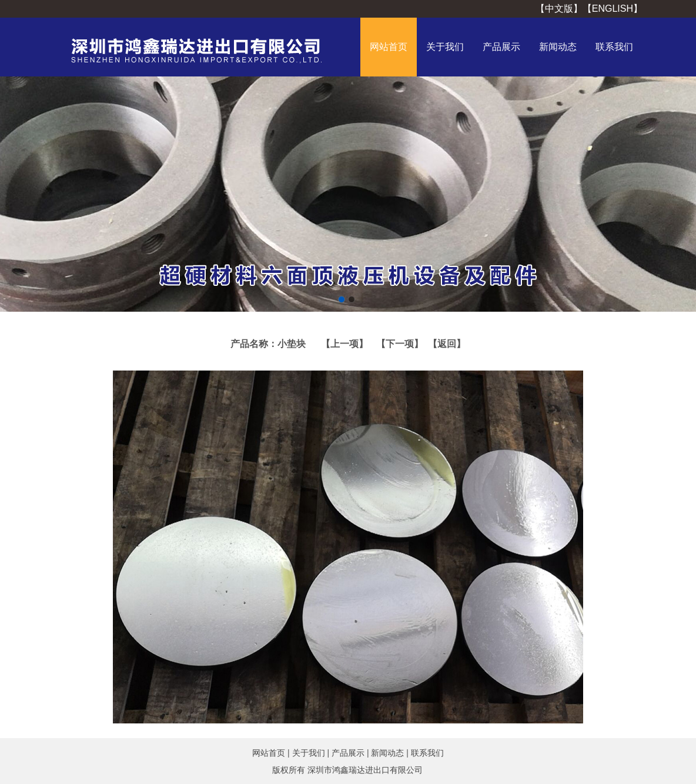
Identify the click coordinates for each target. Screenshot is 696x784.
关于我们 (445, 47)
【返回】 (445, 344)
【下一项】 (400, 344)
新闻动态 (558, 47)
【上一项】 (344, 344)
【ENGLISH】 (613, 9)
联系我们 (614, 47)
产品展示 (501, 47)
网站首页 (389, 47)
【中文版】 (559, 9)
